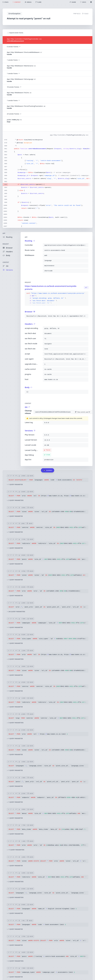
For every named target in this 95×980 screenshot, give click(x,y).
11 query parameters (16, 850)
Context (6, 262)
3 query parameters (15, 723)
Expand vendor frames (15, 33)
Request (6, 244)
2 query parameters (15, 500)
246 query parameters (16, 612)
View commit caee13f (83, 412)
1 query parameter (15, 484)
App (4, 233)
